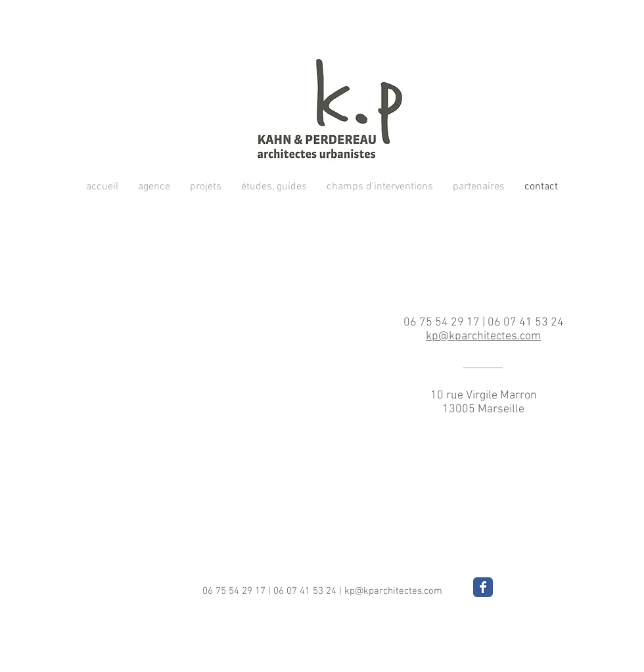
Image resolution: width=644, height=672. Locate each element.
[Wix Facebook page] (483, 587)
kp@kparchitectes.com (393, 591)
